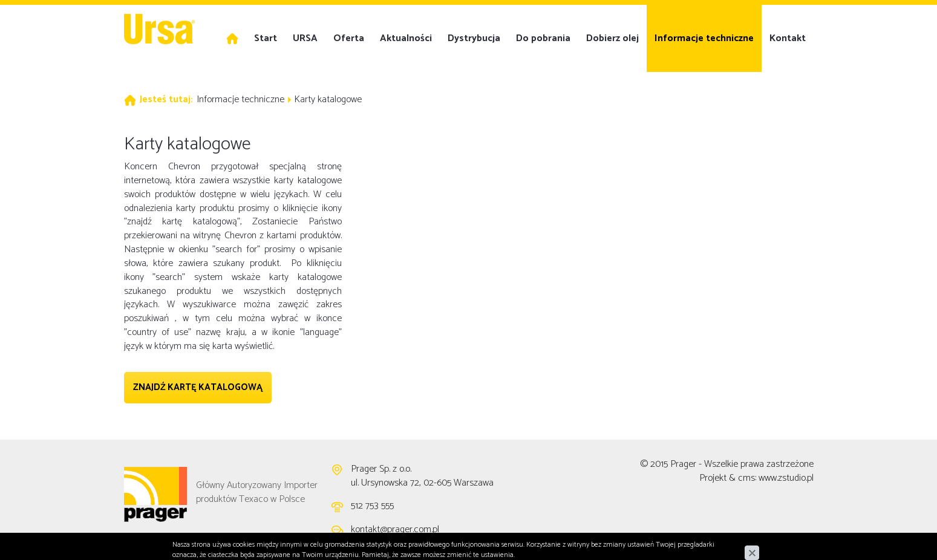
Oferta (349, 38)
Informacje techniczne (704, 38)
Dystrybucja (474, 38)
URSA (305, 38)
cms (746, 478)
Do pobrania (543, 38)
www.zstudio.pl (786, 478)
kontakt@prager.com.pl (395, 529)
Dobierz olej (612, 38)
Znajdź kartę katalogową (198, 387)
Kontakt (788, 38)
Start (266, 38)
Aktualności (406, 38)
